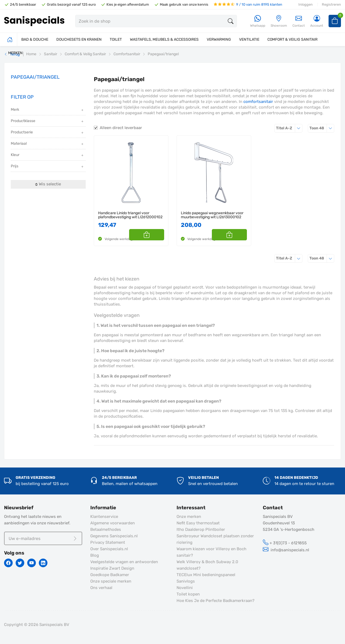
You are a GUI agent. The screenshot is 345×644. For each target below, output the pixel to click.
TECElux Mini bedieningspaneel (206, 575)
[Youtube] (32, 563)
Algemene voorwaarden (113, 523)
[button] (158, 235)
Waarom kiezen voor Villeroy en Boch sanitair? (211, 552)
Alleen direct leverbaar (121, 128)
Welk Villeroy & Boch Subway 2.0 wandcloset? (207, 565)
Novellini (185, 588)
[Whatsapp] (258, 21)
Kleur (48, 155)
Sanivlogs (186, 581)
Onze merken (189, 517)
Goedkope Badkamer (110, 575)
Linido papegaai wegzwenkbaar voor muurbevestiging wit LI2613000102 (212, 215)
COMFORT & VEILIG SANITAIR (292, 39)
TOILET (116, 39)
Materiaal (48, 144)
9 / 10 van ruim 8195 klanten (248, 4)
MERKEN (15, 53)
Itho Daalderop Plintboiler (201, 529)
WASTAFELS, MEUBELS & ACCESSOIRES (164, 39)
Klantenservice (104, 517)
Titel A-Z (289, 128)
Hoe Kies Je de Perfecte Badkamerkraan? (215, 601)
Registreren (331, 4)
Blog (95, 555)
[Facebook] (8, 563)
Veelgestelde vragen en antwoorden (124, 562)
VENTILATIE (249, 39)
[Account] (317, 21)
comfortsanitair (258, 102)
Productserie (48, 133)
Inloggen (306, 4)
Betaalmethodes (106, 529)
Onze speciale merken (111, 581)
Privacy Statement (108, 542)
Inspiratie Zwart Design (112, 568)
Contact (299, 21)
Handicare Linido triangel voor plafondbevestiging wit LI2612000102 (130, 215)
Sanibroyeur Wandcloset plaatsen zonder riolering (215, 539)
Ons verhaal (101, 588)
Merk (48, 110)
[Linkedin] (43, 563)
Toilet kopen (188, 594)
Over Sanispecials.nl (109, 549)
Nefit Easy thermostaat (198, 523)
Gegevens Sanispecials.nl (114, 536)
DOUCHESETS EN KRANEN (79, 39)
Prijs (48, 167)
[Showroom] (279, 21)
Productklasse (48, 121)
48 (322, 128)
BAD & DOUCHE (35, 39)
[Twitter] (20, 563)
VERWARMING (219, 39)
